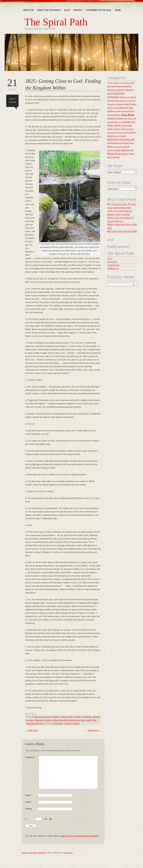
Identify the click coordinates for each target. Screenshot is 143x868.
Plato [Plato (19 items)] (114, 136)
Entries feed (112, 262)
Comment (30, 757)
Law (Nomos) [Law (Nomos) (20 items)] (129, 118)
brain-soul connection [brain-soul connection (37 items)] (122, 86)
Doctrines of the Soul (99, 10)
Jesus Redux (87, 717)
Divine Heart (58, 724)
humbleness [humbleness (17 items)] (111, 111)
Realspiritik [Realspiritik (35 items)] (112, 139)
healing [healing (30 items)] (133, 104)
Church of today (67, 717)
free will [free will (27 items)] (132, 101)
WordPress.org (113, 268)
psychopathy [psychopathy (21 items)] (122, 136)
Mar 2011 (12, 84)
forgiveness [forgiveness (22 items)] (124, 101)
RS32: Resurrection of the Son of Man (122, 231)
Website (29, 809)
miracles (48, 720)
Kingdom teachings (72, 724)
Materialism (39, 720)
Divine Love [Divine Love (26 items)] (125, 97)
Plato (94, 720)
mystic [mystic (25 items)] (110, 129)
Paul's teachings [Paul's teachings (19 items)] (123, 133)
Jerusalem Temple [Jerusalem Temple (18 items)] (128, 111)
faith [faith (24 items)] (117, 101)
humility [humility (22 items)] (119, 111)
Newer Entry (94, 730)
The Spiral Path (56, 22)
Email (28, 802)
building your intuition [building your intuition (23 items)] (116, 90)
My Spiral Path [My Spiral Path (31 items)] (125, 125)
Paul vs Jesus (86, 720)
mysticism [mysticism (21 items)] (116, 129)
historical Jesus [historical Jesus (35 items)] (126, 108)
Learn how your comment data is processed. (79, 836)
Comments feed (113, 265)
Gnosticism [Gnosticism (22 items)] (111, 104)
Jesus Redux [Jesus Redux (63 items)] (128, 115)
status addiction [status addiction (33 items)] (122, 150)
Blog (67, 10)
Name (28, 795)
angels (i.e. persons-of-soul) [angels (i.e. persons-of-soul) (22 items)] (124, 83)
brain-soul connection (42, 717)
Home (118, 10)
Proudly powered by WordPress (34, 853)
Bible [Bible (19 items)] (109, 86)
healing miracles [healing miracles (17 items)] (113, 108)
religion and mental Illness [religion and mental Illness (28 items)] (123, 143)
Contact (78, 10)
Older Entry (31, 730)
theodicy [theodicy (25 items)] (125, 154)
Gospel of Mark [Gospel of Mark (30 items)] (123, 104)
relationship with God (34, 724)
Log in (110, 258)
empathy (78, 717)
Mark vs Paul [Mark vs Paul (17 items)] (119, 122)
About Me (29, 10)
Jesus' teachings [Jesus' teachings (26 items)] (114, 115)
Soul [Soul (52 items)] (109, 146)
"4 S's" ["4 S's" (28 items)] (110, 83)
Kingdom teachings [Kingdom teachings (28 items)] (115, 118)
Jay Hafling (68, 853)
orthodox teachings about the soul (66, 720)
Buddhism (56, 717)
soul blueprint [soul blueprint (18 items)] (117, 147)
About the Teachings (49, 10)
